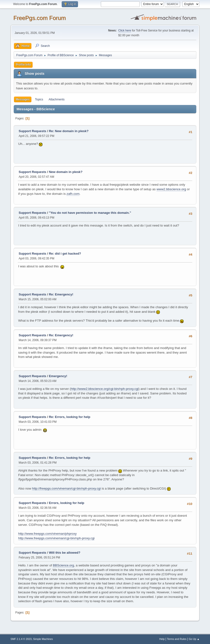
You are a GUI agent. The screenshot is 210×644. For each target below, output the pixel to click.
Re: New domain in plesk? (69, 131)
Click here (125, 31)
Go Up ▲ (194, 639)
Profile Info (23, 65)
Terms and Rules (177, 639)
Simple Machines (43, 639)
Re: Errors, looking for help (70, 417)
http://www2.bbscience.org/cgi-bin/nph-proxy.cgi (105, 389)
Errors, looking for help (67, 503)
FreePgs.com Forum (40, 18)
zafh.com (73, 194)
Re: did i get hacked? (65, 254)
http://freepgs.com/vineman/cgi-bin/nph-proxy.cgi (66, 488)
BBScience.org (63, 565)
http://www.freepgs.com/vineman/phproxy (48, 534)
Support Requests (33, 131)
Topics (39, 99)
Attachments (57, 99)
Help (162, 639)
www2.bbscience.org (171, 189)
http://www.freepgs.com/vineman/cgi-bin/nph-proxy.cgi (56, 538)
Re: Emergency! (61, 294)
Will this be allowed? (65, 553)
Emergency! (58, 376)
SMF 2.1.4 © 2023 (21, 639)
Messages (23, 99)
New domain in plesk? (66, 172)
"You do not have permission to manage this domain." (90, 213)
